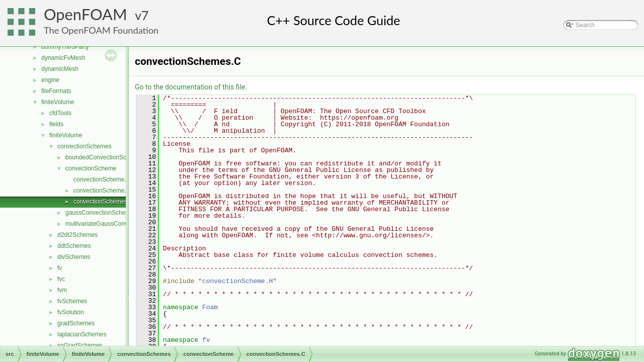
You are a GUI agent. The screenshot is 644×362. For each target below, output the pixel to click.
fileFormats (56, 91)
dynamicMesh (60, 69)
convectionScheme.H (102, 191)
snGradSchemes (80, 345)
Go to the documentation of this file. (191, 87)
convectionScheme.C (102, 179)
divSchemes (74, 257)
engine (50, 80)
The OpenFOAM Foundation (101, 30)
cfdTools (60, 113)
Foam (210, 307)
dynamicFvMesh (63, 58)
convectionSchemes (84, 146)
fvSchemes (72, 301)
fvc (61, 279)
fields (56, 124)
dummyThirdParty (65, 47)
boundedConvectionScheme (103, 157)
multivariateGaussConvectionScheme (116, 224)
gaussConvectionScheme (100, 213)
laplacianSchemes (82, 334)
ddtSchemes (74, 246)
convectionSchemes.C (103, 202)
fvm (62, 290)
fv (60, 268)
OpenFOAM (86, 14)
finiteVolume (58, 102)
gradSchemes (76, 323)
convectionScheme (91, 168)
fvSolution (71, 312)
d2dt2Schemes (77, 235)
